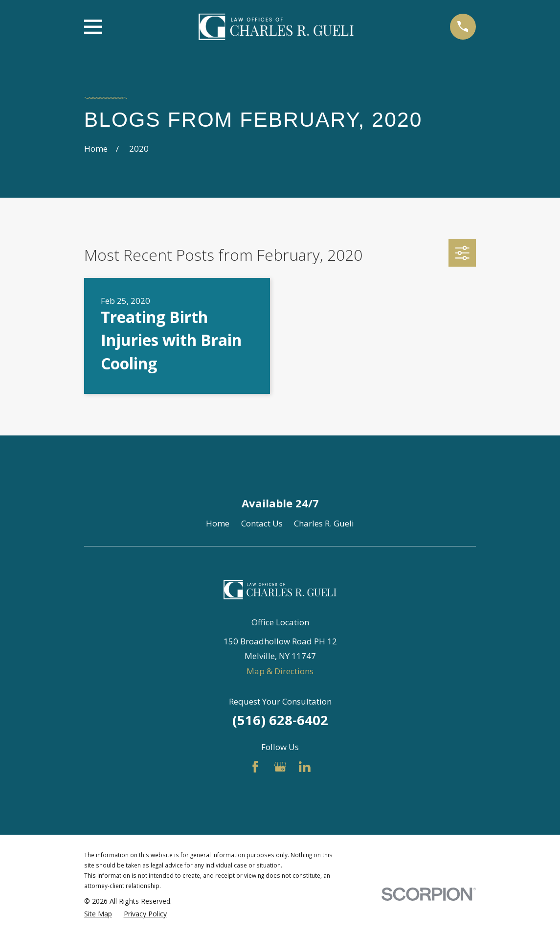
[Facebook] (255, 767)
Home (218, 523)
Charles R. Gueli (324, 523)
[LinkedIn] (305, 767)
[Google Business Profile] (280, 767)
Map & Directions (280, 671)
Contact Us (262, 523)
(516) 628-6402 (280, 720)
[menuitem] (98, 914)
